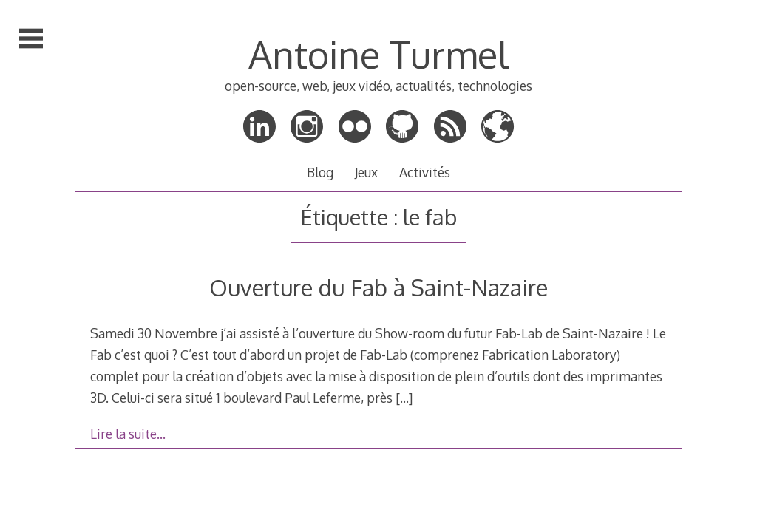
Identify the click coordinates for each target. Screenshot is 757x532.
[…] (404, 398)
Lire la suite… (128, 434)
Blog (320, 172)
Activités (425, 172)
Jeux (366, 172)
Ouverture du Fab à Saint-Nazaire (378, 287)
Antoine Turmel (378, 54)
